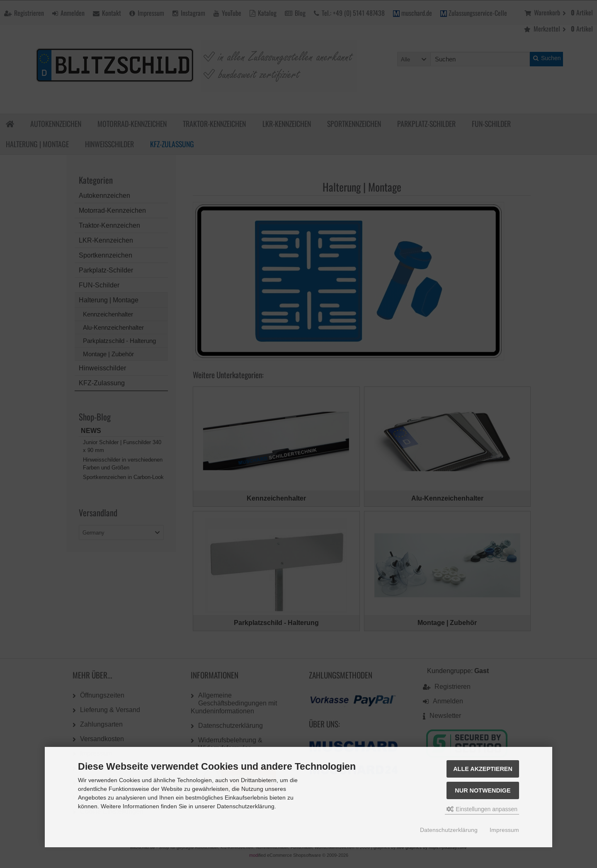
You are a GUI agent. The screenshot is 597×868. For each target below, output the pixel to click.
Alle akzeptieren (483, 769)
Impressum (504, 830)
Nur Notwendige (483, 790)
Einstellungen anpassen (482, 809)
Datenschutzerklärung (449, 830)
